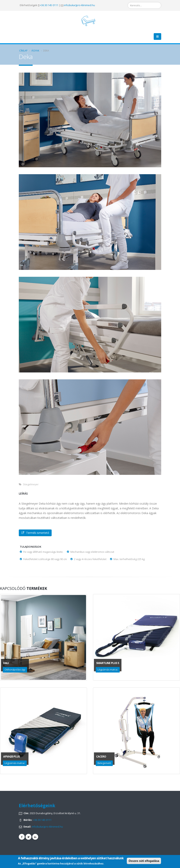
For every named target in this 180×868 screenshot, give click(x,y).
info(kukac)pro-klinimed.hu (79, 5)
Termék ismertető (35, 533)
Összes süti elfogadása (144, 861)
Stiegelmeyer (31, 484)
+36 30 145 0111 (49, 5)
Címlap (23, 51)
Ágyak (35, 51)
